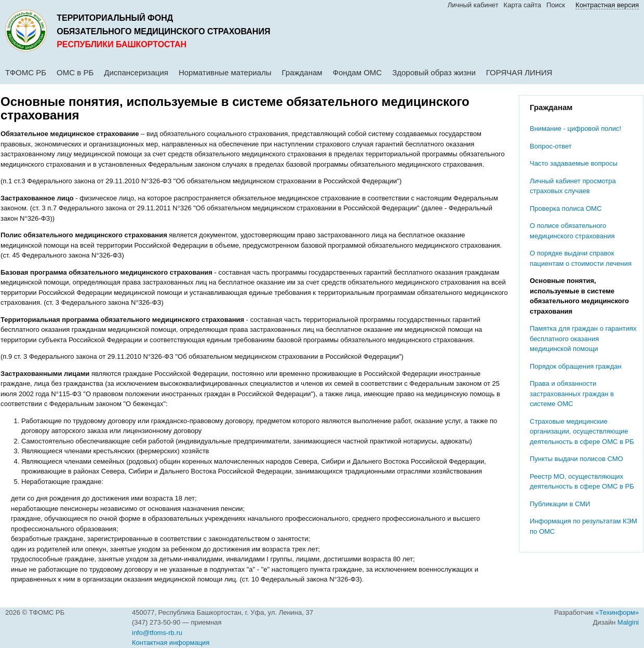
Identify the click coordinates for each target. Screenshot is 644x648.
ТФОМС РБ (26, 72)
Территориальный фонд (115, 18)
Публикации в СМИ (560, 504)
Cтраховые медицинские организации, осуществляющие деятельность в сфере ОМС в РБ (582, 431)
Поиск (556, 5)
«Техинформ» (617, 612)
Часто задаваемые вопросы (574, 163)
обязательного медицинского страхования (163, 31)
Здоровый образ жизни (434, 72)
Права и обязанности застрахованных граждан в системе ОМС (572, 394)
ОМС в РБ (75, 72)
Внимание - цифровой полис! (575, 129)
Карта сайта (522, 5)
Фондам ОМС (358, 72)
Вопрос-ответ (551, 146)
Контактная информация (171, 643)
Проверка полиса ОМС (566, 208)
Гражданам (302, 72)
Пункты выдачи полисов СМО (576, 459)
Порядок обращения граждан (576, 366)
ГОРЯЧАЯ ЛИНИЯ (519, 72)
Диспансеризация (136, 72)
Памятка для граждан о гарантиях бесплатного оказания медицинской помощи (583, 339)
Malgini (628, 622)
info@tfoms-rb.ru (157, 633)
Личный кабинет (473, 5)
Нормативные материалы (225, 72)
